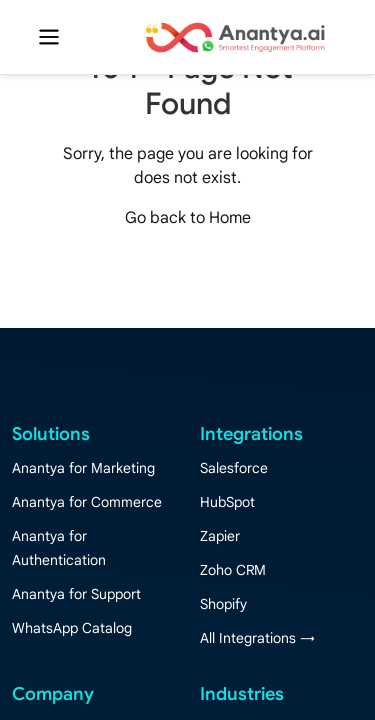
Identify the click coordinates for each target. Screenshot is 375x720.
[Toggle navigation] (49, 37)
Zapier (220, 536)
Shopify (223, 604)
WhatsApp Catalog (72, 628)
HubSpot (227, 502)
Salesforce (234, 468)
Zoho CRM (233, 570)
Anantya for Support (76, 594)
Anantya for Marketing (83, 468)
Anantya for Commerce (87, 502)
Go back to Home (188, 218)
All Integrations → (257, 638)
